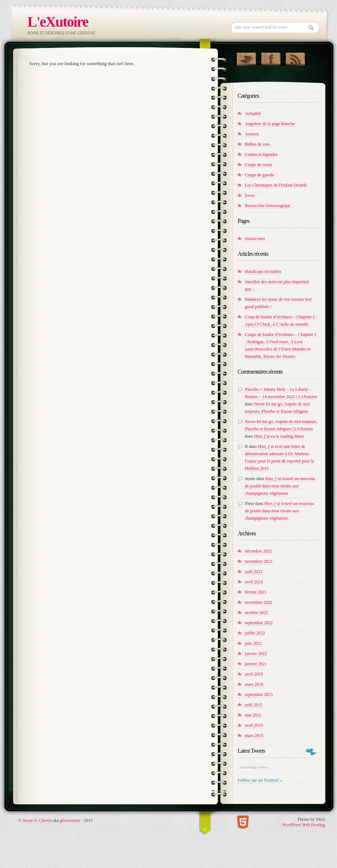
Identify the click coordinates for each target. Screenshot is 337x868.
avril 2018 (254, 674)
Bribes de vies (257, 144)
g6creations (70, 820)
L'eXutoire (58, 22)
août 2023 (254, 572)
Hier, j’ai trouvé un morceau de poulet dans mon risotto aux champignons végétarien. (280, 486)
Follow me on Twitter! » (260, 780)
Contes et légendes (261, 154)
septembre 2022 (259, 623)
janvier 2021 (256, 664)
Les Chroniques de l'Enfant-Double (276, 185)
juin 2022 (253, 643)
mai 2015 (253, 715)
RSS (295, 57)
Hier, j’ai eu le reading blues (279, 436)
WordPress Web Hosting (304, 825)
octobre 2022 (256, 613)
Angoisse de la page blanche (270, 124)
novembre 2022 (259, 602)
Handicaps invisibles (263, 272)
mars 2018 (254, 684)
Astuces (252, 134)
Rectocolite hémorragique (268, 206)
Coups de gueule (260, 175)
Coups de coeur (259, 165)
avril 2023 (254, 582)
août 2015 (254, 705)
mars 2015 (254, 736)
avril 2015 (254, 725)
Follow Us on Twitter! (246, 57)
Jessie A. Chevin (37, 820)
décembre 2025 (258, 551)
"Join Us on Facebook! (271, 57)
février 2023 (256, 592)
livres (250, 195)
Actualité (253, 113)
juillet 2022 (255, 633)
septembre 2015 (259, 695)
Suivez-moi (255, 239)
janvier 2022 (256, 654)
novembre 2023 (259, 561)
